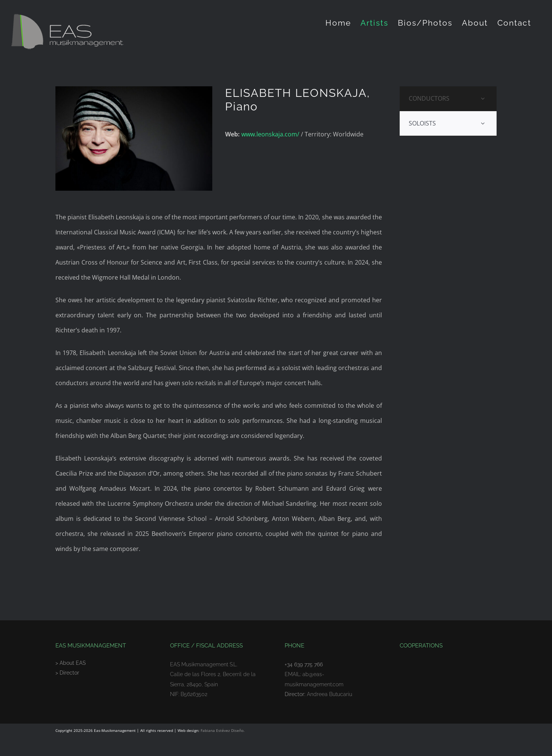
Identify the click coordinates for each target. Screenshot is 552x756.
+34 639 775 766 (304, 664)
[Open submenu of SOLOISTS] (483, 123)
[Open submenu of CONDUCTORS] (483, 99)
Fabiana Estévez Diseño (222, 730)
